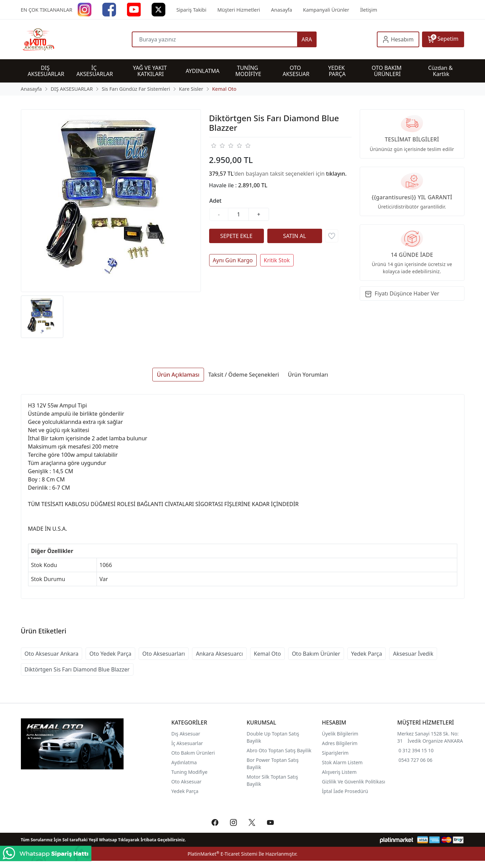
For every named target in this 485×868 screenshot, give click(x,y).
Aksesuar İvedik (413, 654)
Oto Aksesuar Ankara (52, 654)
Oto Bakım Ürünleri (193, 753)
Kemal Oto (267, 654)
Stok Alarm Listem (342, 762)
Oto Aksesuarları (164, 654)
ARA (307, 39)
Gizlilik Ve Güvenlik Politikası (354, 782)
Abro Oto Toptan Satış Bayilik (280, 750)
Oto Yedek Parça (110, 654)
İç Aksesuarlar (187, 743)
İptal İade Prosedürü (345, 791)
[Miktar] (239, 214)
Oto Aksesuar (187, 782)
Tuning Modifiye (190, 772)
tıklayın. (336, 174)
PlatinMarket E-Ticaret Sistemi (222, 854)
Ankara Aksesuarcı (219, 654)
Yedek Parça (367, 654)
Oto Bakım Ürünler (316, 654)
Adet (216, 201)
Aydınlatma (184, 762)
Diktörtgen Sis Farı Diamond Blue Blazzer (77, 669)
